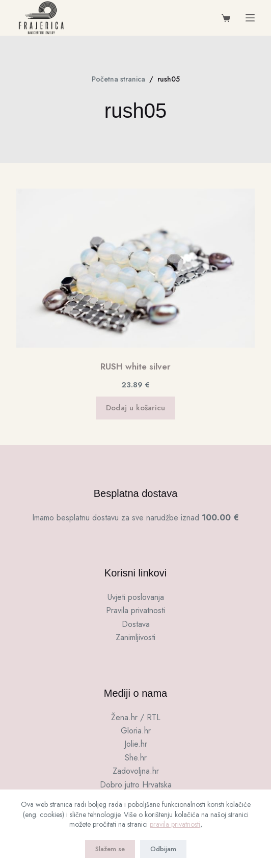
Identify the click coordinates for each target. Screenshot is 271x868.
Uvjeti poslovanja (136, 597)
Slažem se (110, 849)
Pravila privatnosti (135, 610)
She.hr (136, 758)
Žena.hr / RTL (136, 717)
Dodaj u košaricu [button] (135, 408)
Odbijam (163, 849)
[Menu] (250, 18)
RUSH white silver (135, 366)
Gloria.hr (136, 731)
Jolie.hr (136, 744)
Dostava (136, 624)
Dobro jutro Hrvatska (136, 785)
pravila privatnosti (175, 824)
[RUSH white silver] (135, 268)
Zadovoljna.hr (136, 771)
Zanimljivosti (135, 637)
